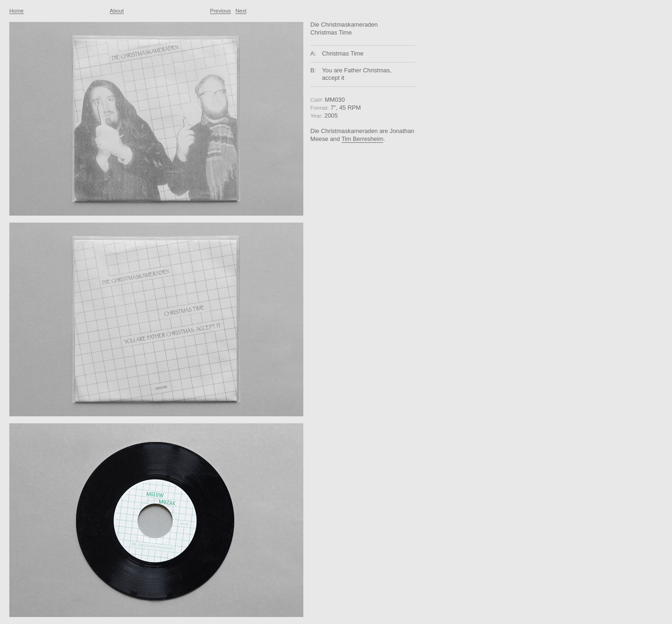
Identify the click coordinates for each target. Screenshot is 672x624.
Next (241, 11)
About (117, 11)
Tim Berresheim (363, 139)
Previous (220, 11)
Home (17, 11)
